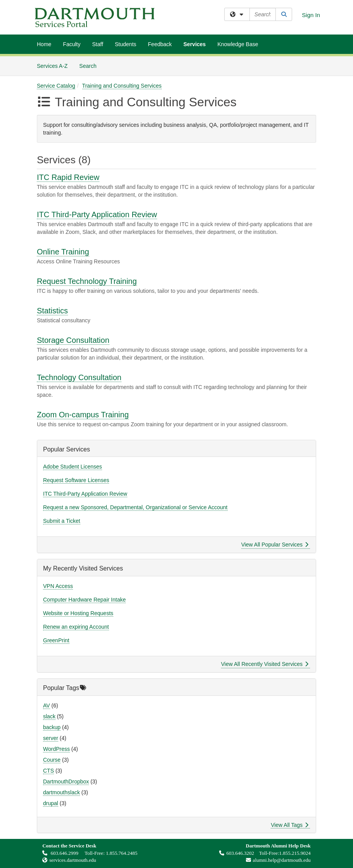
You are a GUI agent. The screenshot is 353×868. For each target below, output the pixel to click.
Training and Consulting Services (122, 86)
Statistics (52, 311)
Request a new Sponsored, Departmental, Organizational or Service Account (135, 507)
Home (44, 44)
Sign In (311, 15)
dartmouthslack (61, 792)
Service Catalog (56, 86)
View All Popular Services (275, 545)
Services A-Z (52, 66)
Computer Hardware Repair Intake (84, 600)
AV (47, 705)
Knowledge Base (238, 44)
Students (125, 44)
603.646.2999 (61, 853)
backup (52, 727)
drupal (51, 803)
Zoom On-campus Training (83, 415)
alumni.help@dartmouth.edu (276, 860)
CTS (48, 771)
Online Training (63, 252)
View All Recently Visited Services (265, 664)
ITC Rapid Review (68, 177)
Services (195, 44)
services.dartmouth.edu (73, 860)
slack (49, 716)
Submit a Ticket (62, 521)
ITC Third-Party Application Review (97, 214)
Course (52, 760)
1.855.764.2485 (122, 853)
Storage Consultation (73, 340)
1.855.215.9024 (295, 853)
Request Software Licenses (76, 480)
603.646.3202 (237, 853)
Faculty (72, 44)
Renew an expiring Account (76, 627)
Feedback (160, 44)
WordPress (56, 749)
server (51, 738)
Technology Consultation (79, 377)
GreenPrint (56, 640)
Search (91, 65)
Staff (98, 44)
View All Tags (290, 825)
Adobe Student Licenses (73, 467)
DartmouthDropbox (66, 782)
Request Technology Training (87, 281)
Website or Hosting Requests (78, 613)
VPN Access (58, 586)
